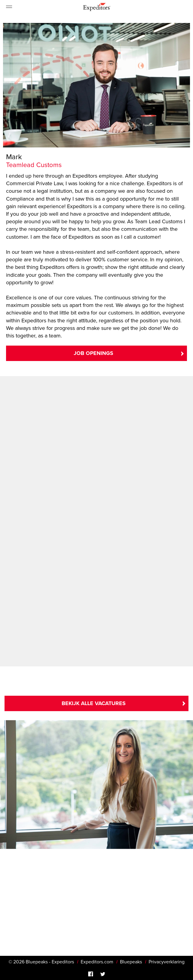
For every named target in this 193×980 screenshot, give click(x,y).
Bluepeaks (131, 962)
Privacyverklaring (167, 962)
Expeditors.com (97, 962)
